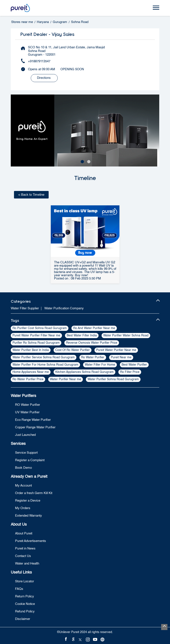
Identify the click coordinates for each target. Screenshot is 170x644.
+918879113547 (39, 61)
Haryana (43, 22)
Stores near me (22, 22)
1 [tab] (82, 161)
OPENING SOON (72, 69)
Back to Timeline (31, 195)
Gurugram (60, 22)
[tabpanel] (85, 131)
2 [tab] (88, 161)
